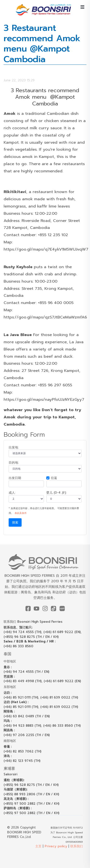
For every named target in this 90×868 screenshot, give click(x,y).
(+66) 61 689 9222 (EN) (62, 632)
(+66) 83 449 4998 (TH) (23, 681)
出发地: (14, 447)
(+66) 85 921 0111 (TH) (21, 697)
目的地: (14, 463)
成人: (12, 493)
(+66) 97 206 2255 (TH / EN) (27, 735)
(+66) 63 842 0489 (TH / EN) (27, 716)
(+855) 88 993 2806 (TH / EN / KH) (31, 794)
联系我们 (77, 846)
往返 (54, 478)
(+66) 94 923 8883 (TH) (22, 726)
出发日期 (15, 478)
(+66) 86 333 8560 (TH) (62, 726)
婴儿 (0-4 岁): (57, 493)
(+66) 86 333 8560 (18, 646)
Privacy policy (56, 846)
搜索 (15, 522)
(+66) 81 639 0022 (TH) (59, 697)
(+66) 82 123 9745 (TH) (22, 761)
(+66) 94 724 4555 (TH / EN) (26, 672)
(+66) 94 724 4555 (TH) (22, 632)
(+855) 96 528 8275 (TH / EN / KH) (31, 637)
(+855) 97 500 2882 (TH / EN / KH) (31, 804)
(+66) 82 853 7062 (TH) (22, 751)
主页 (38, 846)
